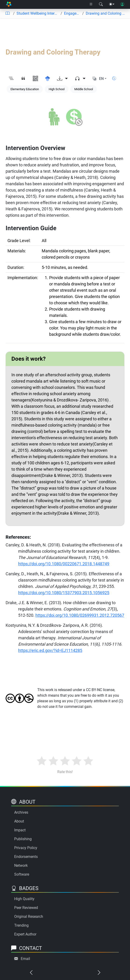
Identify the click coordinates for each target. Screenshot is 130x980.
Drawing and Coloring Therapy (106, 13)
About (19, 821)
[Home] (9, 4)
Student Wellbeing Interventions (38, 13)
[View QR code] (35, 79)
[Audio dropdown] (80, 79)
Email (25, 959)
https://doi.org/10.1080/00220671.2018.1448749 (64, 564)
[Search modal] (101, 4)
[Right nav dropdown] (91, 4)
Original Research (29, 917)
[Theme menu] (112, 4)
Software (22, 874)
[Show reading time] (114, 78)
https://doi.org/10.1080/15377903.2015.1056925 (64, 593)
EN (101, 79)
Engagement (72, 13)
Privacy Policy (26, 848)
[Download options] (62, 79)
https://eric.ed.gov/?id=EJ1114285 (50, 650)
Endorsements (26, 857)
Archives (21, 812)
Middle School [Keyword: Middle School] (84, 89)
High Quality (24, 899)
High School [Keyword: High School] (57, 89)
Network (21, 865)
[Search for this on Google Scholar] (48, 79)
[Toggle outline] (11, 79)
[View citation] (23, 79)
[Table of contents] (7, 14)
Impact (20, 830)
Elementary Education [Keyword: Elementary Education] (25, 89)
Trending (21, 925)
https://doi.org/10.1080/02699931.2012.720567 (80, 615)
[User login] (122, 4)
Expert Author (25, 934)
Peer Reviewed (26, 908)
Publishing (23, 839)
